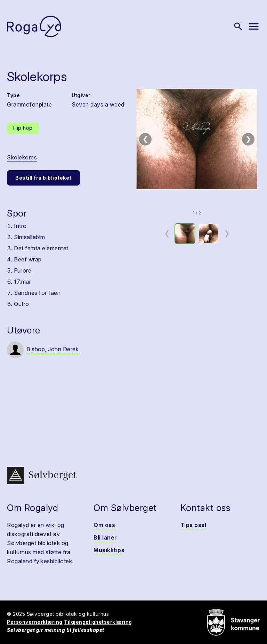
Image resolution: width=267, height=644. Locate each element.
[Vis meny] (254, 26)
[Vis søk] (238, 26)
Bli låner (105, 537)
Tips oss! (193, 525)
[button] (197, 139)
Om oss (104, 525)
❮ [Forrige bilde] (145, 139)
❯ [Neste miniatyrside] (227, 233)
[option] (185, 234)
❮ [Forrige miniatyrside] (167, 233)
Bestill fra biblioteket (43, 178)
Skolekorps (22, 157)
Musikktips (109, 550)
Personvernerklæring (35, 622)
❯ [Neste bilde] (248, 139)
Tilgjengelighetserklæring (98, 622)
